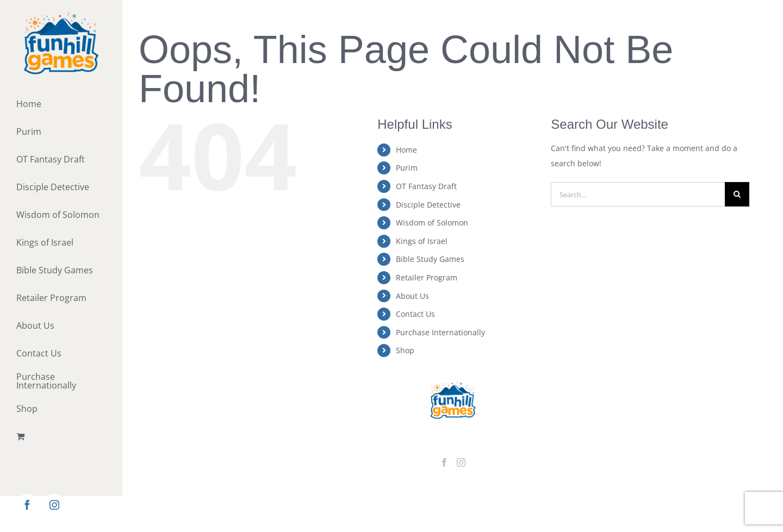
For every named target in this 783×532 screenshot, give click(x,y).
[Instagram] (461, 462)
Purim (407, 168)
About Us (412, 296)
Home (406, 150)
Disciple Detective (428, 205)
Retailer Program (427, 277)
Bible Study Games (430, 259)
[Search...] (638, 194)
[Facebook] (444, 462)
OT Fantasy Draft (426, 186)
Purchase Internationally (440, 332)
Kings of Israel (422, 241)
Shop (405, 350)
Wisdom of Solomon (432, 223)
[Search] (737, 194)
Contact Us (415, 314)
